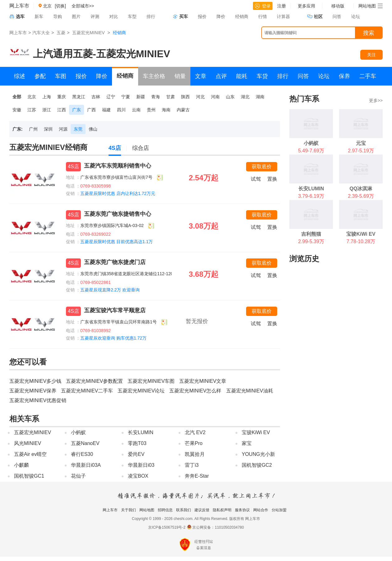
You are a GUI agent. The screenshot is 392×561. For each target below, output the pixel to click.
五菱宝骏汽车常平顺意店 (115, 310)
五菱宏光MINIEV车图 (151, 381)
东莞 (78, 129)
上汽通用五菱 (63, 54)
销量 (180, 76)
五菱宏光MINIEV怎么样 (195, 391)
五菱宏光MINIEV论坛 (141, 391)
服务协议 (242, 510)
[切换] (60, 6)
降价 (221, 16)
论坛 (356, 16)
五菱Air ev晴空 (30, 454)
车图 (61, 76)
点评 (221, 76)
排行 (151, 16)
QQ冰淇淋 (361, 189)
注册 (282, 6)
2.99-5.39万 (311, 241)
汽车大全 (41, 33)
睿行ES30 (82, 454)
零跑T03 (137, 443)
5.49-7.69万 (311, 151)
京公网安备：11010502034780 (218, 527)
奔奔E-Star (197, 476)
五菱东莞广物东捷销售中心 (118, 214)
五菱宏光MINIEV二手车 (87, 391)
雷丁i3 (192, 465)
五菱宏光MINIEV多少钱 (35, 381)
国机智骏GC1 (29, 476)
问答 (337, 16)
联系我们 (184, 510)
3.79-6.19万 (311, 196)
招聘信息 (165, 510)
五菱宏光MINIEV (88, 33)
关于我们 (128, 510)
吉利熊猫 (311, 234)
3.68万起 (204, 274)
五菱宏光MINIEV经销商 (48, 147)
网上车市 (19, 6)
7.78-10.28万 (361, 241)
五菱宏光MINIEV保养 (33, 391)
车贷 (262, 76)
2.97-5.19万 (361, 151)
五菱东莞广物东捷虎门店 (115, 262)
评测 (95, 16)
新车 (39, 16)
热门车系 (304, 99)
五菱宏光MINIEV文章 (203, 381)
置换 (272, 179)
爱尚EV (136, 454)
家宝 (247, 443)
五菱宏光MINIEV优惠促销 (38, 400)
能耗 (242, 76)
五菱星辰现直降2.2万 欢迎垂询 (110, 290)
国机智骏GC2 (257, 465)
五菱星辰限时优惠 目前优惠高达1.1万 (117, 242)
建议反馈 (202, 510)
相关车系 (24, 419)
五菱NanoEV (85, 443)
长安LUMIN (141, 432)
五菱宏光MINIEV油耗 (250, 391)
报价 (202, 16)
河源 (63, 129)
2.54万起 (204, 178)
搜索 (369, 33)
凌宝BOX (138, 476)
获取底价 (262, 167)
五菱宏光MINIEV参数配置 (94, 381)
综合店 (141, 148)
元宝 (361, 143)
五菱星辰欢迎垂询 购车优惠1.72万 (113, 338)
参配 (40, 76)
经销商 (242, 16)
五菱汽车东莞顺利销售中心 (118, 166)
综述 (20, 76)
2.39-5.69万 (361, 196)
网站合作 (261, 510)
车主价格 (154, 76)
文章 (201, 76)
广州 (33, 129)
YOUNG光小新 (258, 454)
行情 (263, 16)
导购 (58, 16)
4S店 (115, 148)
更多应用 (306, 6)
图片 (76, 16)
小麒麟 (21, 465)
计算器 (283, 16)
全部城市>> (83, 6)
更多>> (376, 100)
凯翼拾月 (195, 454)
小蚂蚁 (78, 432)
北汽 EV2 (195, 432)
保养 (344, 76)
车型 (132, 16)
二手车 (368, 76)
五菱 (61, 33)
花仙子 (78, 476)
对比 (114, 16)
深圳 (48, 129)
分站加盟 (279, 510)
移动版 (338, 6)
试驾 (256, 179)
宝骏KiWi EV (256, 432)
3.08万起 (204, 226)
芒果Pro (194, 443)
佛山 (93, 129)
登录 (263, 6)
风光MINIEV (28, 443)
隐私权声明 (222, 510)
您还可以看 (28, 362)
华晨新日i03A (86, 465)
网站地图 (147, 510)
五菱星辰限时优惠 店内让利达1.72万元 (118, 193)
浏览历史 (304, 259)
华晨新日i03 (141, 465)
